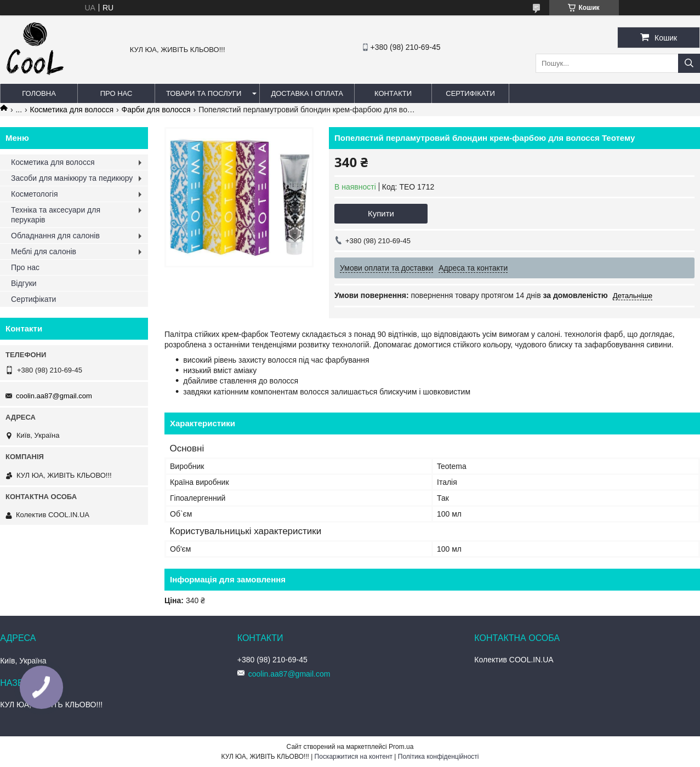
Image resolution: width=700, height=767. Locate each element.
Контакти (393, 93)
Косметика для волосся (72, 110)
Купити (381, 213)
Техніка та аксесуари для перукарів (56, 215)
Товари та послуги (204, 93)
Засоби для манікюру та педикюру (72, 178)
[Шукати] (689, 63)
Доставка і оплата (307, 93)
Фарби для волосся (156, 110)
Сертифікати (470, 93)
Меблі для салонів (44, 251)
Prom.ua (401, 747)
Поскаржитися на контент (354, 757)
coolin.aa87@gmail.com (54, 396)
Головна (39, 93)
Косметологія (35, 194)
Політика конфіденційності (439, 757)
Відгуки (24, 283)
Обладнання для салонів (55, 236)
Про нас (116, 93)
